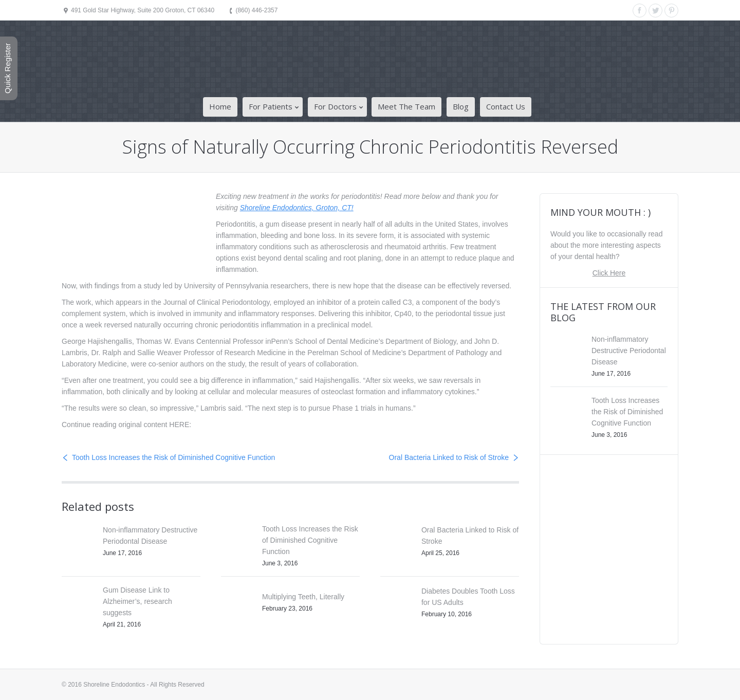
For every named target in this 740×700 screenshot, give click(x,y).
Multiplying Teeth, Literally (303, 597)
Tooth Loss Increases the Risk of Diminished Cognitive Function (173, 457)
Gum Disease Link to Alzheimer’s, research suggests (137, 601)
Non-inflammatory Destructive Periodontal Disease (629, 351)
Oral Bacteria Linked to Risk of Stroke (449, 457)
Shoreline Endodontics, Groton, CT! (297, 208)
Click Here (609, 273)
